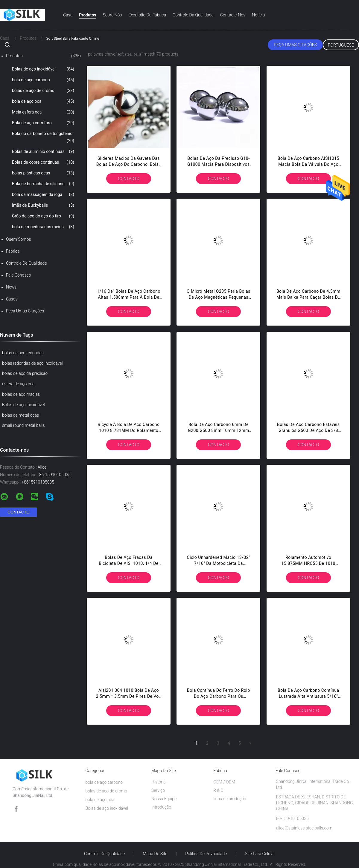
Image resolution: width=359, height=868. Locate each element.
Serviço (158, 790)
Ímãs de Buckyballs (43, 205)
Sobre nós (112, 15)
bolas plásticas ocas (43, 173)
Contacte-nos (233, 15)
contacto (128, 179)
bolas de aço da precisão (25, 373)
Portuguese (341, 45)
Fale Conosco (19, 275)
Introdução (161, 807)
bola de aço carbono (43, 80)
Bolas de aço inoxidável (43, 69)
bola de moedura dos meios (43, 227)
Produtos (88, 15)
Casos (12, 299)
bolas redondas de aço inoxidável (32, 363)
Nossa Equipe (164, 799)
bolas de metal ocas (20, 415)
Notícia (258, 15)
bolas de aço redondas (23, 353)
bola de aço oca (43, 101)
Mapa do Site (155, 854)
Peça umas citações (295, 45)
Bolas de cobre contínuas (43, 162)
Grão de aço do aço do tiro (43, 216)
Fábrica (13, 251)
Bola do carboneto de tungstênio (43, 138)
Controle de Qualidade (26, 263)
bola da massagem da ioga (43, 194)
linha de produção (230, 799)
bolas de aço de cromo (43, 91)
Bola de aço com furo (43, 123)
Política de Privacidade (206, 854)
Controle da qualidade (193, 15)
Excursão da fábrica (147, 15)
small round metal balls (23, 425)
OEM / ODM (224, 782)
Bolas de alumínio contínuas (43, 151)
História (159, 782)
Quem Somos (19, 239)
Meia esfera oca (43, 112)
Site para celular (260, 854)
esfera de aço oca (18, 384)
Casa (68, 15)
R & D (218, 790)
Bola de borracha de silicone (43, 184)
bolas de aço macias (21, 394)
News (11, 287)
